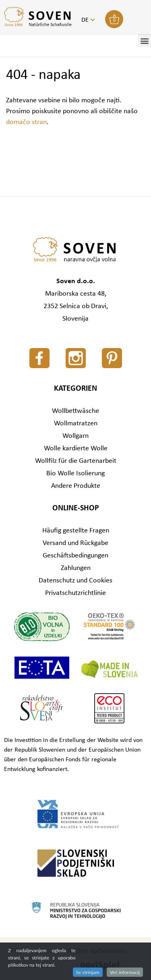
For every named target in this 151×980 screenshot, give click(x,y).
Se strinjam (88, 972)
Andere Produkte (76, 486)
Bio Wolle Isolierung (75, 473)
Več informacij (125, 972)
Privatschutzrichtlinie (75, 593)
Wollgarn (75, 436)
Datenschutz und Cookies (75, 581)
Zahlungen (76, 568)
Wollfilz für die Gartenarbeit (76, 461)
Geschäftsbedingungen (75, 556)
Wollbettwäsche (75, 411)
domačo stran (26, 122)
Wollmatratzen (76, 424)
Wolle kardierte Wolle (76, 449)
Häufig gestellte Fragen (76, 531)
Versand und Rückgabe (75, 543)
